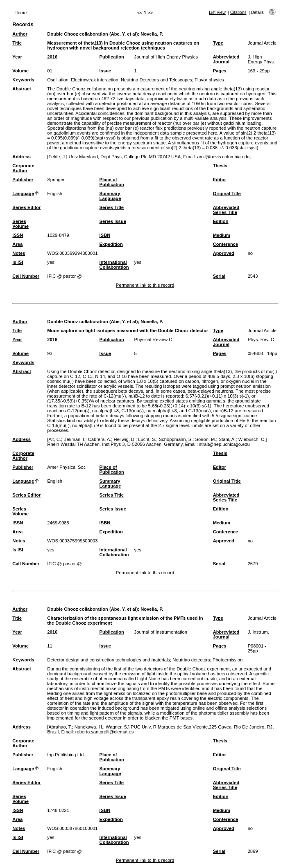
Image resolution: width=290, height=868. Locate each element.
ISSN (18, 235)
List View (217, 12)
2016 (52, 57)
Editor (220, 180)
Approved (224, 253)
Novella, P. (152, 34)
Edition (221, 221)
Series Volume (20, 224)
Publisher (23, 180)
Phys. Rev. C (261, 340)
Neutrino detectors (191, 660)
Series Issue (113, 221)
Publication (112, 57)
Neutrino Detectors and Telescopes (156, 80)
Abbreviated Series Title (226, 210)
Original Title (227, 193)
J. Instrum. (258, 632)
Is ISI (18, 262)
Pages (220, 71)
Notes (19, 253)
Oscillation (58, 80)
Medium (222, 235)
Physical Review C (153, 340)
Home (20, 13)
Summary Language (110, 196)
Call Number (26, 276)
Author (20, 34)
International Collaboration (114, 265)
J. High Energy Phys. (262, 59)
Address (22, 157)
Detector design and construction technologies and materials (109, 660)
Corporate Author (23, 168)
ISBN (105, 235)
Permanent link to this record (145, 285)
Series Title (112, 207)
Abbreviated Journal (226, 59)
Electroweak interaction (95, 80)
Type (218, 43)
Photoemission (228, 660)
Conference (226, 244)
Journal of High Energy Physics (166, 57)
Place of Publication (112, 182)
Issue (105, 71)
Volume (20, 71)
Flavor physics (209, 80)
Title (17, 43)
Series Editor (26, 207)
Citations (238, 12)
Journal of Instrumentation (161, 632)
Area (17, 244)
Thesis (220, 166)
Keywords (23, 80)
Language (23, 193)
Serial (219, 276)
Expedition (111, 244)
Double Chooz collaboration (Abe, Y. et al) (92, 34)
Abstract (22, 89)
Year (17, 57)
